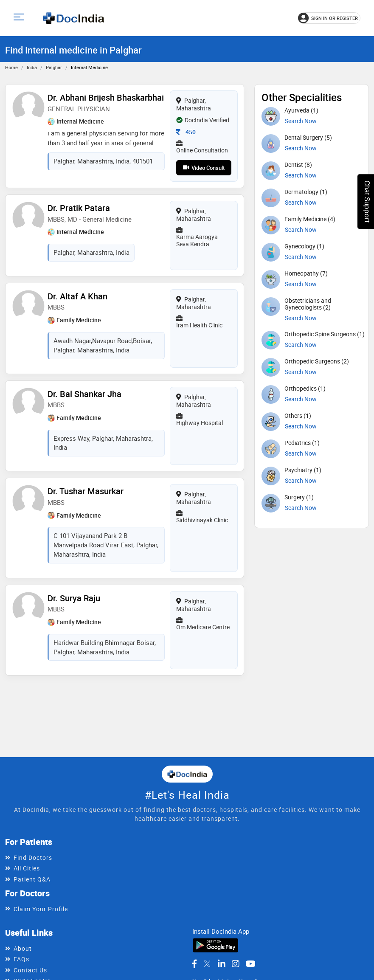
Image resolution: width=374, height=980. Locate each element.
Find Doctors (33, 857)
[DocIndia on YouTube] (251, 964)
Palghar (54, 67)
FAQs (21, 959)
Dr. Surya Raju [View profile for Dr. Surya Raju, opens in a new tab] (74, 597)
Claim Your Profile (41, 909)
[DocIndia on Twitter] (207, 964)
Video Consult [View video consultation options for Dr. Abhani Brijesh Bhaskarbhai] (204, 168)
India (32, 67)
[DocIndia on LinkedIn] (222, 964)
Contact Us (30, 970)
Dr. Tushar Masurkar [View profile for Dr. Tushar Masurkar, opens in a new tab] (86, 490)
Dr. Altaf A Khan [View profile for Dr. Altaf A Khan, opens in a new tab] (77, 296)
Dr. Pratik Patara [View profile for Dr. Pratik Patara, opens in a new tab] (79, 208)
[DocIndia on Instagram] (236, 964)
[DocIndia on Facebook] (194, 964)
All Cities (27, 868)
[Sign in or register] (329, 18)
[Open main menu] (20, 18)
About (23, 948)
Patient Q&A (32, 879)
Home (11, 67)
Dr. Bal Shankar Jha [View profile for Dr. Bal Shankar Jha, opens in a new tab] (84, 393)
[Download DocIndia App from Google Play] (215, 945)
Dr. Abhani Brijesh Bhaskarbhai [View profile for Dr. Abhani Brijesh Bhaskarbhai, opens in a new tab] (106, 97)
